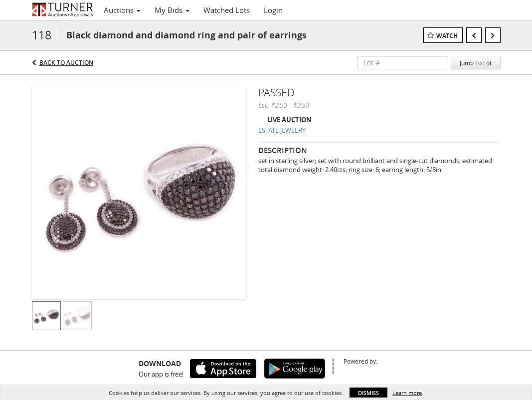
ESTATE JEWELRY (282, 130)
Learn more (407, 393)
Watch (447, 36)
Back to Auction (66, 63)
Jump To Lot (476, 63)
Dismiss (368, 393)
